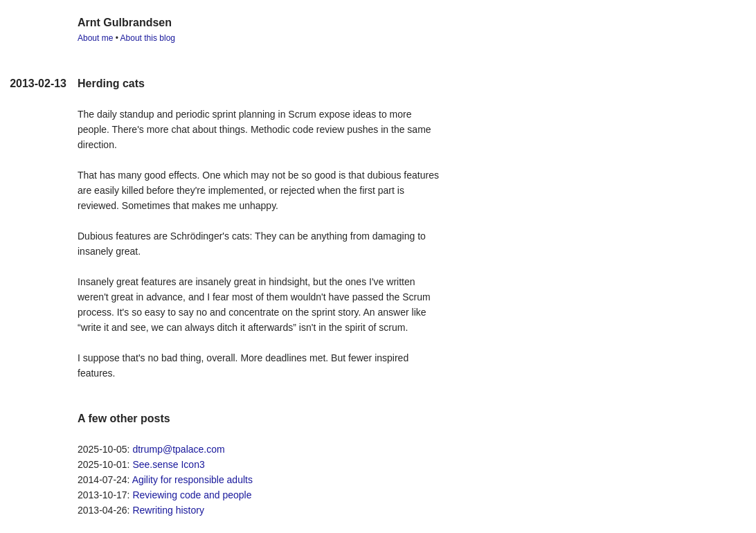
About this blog (148, 38)
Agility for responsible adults (192, 480)
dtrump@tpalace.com (178, 449)
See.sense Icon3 (168, 464)
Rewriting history (168, 510)
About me (95, 38)
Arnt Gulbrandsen (125, 22)
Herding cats (111, 83)
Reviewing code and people (192, 495)
